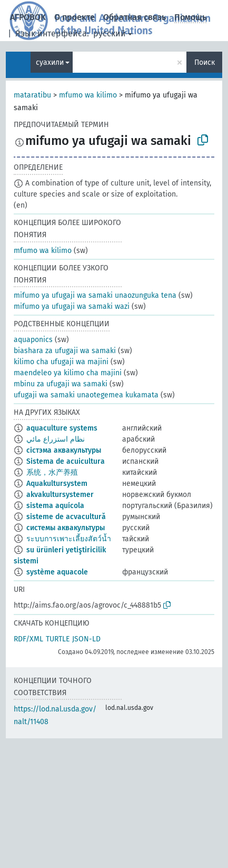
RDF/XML (28, 639)
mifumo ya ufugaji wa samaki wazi (72, 306)
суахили (50, 62)
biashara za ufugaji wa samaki (65, 351)
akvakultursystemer (60, 495)
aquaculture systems (62, 428)
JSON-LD (86, 639)
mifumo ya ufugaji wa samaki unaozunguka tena (95, 295)
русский (110, 33)
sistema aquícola (55, 506)
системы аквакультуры (66, 528)
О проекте (75, 17)
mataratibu (32, 95)
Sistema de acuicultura (66, 461)
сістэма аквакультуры (64, 450)
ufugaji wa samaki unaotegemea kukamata (86, 395)
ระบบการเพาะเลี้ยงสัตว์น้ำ (69, 539)
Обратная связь (135, 17)
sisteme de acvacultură (66, 517)
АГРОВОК (28, 17)
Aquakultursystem (57, 484)
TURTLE (58, 639)
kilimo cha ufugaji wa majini (61, 362)
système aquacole (57, 572)
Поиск (205, 62)
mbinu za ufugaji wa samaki (61, 384)
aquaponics (33, 340)
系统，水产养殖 (52, 472)
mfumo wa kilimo (88, 95)
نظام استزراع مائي (56, 439)
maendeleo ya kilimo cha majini (68, 373)
